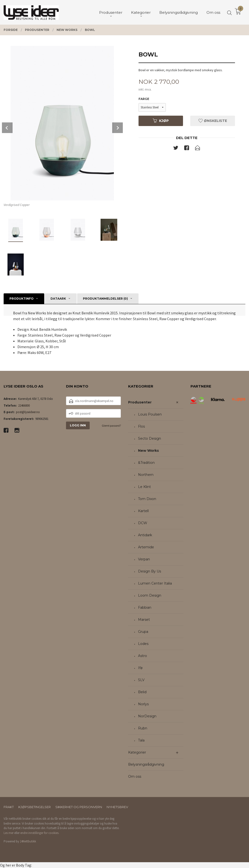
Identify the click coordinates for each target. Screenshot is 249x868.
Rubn (143, 728)
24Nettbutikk (28, 841)
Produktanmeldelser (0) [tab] (105, 299)
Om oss (135, 776)
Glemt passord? (111, 426)
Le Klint (144, 487)
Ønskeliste (213, 121)
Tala (141, 740)
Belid (142, 692)
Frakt (9, 807)
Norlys (143, 704)
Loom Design (150, 595)
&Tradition (146, 463)
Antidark (145, 535)
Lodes (143, 644)
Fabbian (145, 607)
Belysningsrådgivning (146, 764)
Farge (144, 99)
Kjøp (161, 121)
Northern (146, 475)
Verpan (144, 559)
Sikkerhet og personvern (79, 807)
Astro (143, 656)
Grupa (143, 632)
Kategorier (137, 752)
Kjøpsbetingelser (35, 807)
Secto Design (150, 438)
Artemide (146, 547)
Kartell (143, 511)
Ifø (140, 668)
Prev (7, 128)
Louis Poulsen (150, 414)
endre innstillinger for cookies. (40, 833)
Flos (141, 426)
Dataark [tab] (58, 299)
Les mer (9, 833)
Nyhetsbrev (117, 807)
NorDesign (147, 716)
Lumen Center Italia (155, 583)
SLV (141, 680)
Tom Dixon (147, 499)
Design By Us (150, 571)
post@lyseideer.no (28, 412)
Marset (144, 620)
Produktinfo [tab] (22, 299)
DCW (143, 523)
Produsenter (140, 402)
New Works (148, 451)
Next (117, 128)
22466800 (24, 406)
